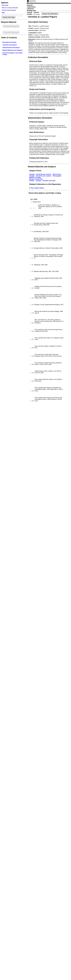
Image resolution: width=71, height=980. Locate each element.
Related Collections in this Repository (45, 184)
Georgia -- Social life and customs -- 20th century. (45, 174)
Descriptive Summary (9, 42)
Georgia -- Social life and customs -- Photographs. (45, 176)
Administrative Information (11, 48)
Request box (37, 202)
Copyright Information (39, 140)
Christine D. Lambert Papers (43, 17)
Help (3, 13)
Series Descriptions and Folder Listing (45, 193)
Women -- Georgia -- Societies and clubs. (43, 181)
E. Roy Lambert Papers (37, 188)
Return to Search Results (10, 8)
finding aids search (31, 11)
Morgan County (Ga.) (36, 179)
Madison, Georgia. (35, 177)
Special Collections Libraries (31, 7)
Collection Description (10, 45)
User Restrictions (37, 132)
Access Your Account (9, 10)
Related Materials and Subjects (12, 50)
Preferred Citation (37, 122)
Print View (5, 5)
